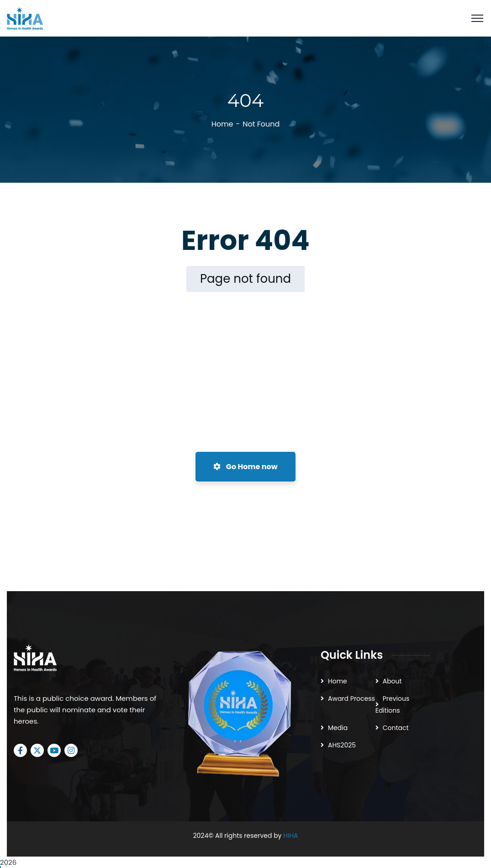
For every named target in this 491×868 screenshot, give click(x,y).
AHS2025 (342, 745)
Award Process (351, 699)
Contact (396, 728)
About (392, 681)
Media (338, 728)
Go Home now (245, 467)
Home (222, 124)
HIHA (290, 836)
